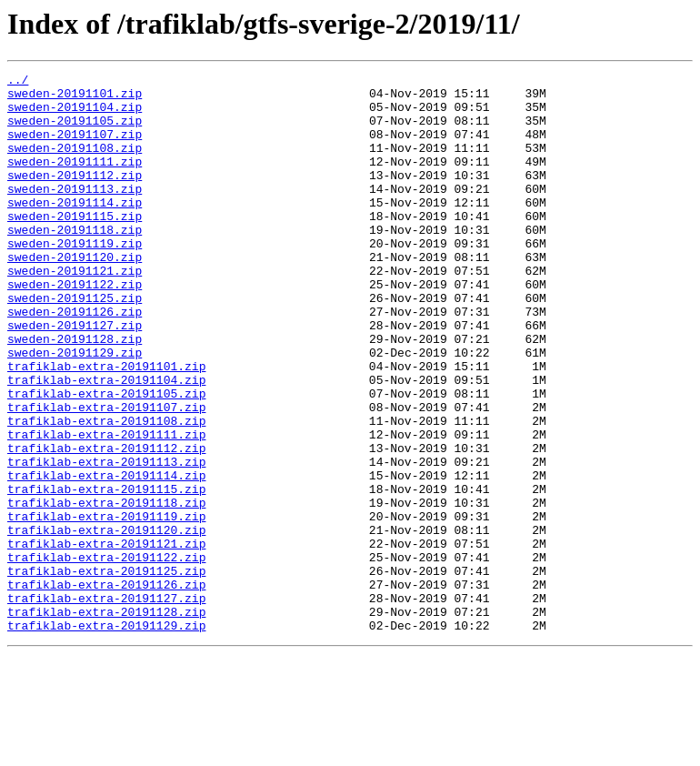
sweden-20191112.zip (75, 197)
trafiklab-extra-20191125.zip (106, 671)
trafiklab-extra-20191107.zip (106, 475)
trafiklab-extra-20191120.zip (106, 622)
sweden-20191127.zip (75, 377)
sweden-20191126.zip (75, 360)
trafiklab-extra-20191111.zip (106, 508)
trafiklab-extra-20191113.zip (106, 540)
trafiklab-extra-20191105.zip (106, 459)
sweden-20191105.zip (75, 131)
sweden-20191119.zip (75, 278)
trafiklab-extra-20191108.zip (106, 491)
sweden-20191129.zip (75, 409)
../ (18, 82)
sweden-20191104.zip (75, 115)
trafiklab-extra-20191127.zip (106, 704)
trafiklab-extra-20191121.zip (106, 639)
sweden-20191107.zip (75, 147)
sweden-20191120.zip (75, 295)
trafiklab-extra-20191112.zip (106, 524)
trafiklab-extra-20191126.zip (106, 688)
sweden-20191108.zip (75, 164)
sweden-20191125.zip (75, 344)
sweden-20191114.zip (75, 229)
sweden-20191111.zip (75, 180)
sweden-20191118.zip (75, 262)
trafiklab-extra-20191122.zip (106, 655)
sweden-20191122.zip (75, 328)
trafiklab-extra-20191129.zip (106, 737)
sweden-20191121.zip (75, 311)
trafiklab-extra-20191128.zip (106, 721)
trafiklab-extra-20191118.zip (106, 590)
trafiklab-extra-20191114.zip (106, 557)
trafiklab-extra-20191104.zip (106, 442)
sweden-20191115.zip (75, 246)
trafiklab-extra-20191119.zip (106, 606)
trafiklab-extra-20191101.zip (106, 426)
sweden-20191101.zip (75, 98)
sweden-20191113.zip (75, 213)
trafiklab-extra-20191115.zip (106, 573)
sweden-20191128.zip (75, 393)
